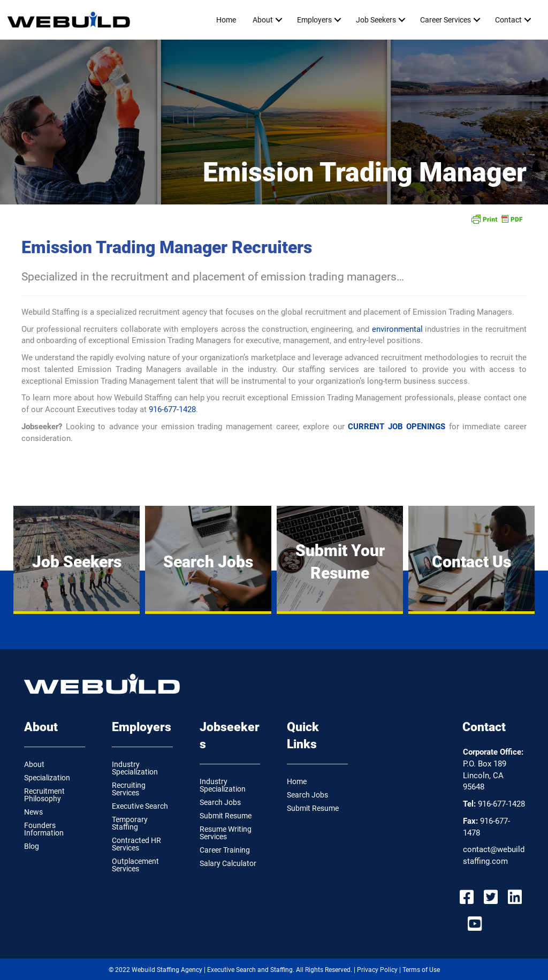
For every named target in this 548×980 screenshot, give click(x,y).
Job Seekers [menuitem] (376, 20)
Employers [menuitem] (314, 20)
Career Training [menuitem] (225, 850)
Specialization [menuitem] (47, 778)
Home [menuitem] (226, 20)
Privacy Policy (377, 970)
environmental (399, 329)
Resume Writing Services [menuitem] (226, 833)
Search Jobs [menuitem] (220, 802)
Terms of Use (421, 970)
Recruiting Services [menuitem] (129, 789)
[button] (279, 20)
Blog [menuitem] (32, 846)
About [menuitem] (263, 20)
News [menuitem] (33, 812)
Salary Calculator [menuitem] (228, 863)
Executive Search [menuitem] (140, 806)
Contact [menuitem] (508, 20)
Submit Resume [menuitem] (226, 816)
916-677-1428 (172, 409)
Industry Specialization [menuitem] (135, 768)
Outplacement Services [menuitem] (135, 865)
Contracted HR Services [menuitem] (136, 844)
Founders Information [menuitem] (44, 829)
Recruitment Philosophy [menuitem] (44, 795)
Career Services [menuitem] (446, 20)
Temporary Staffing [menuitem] (130, 823)
